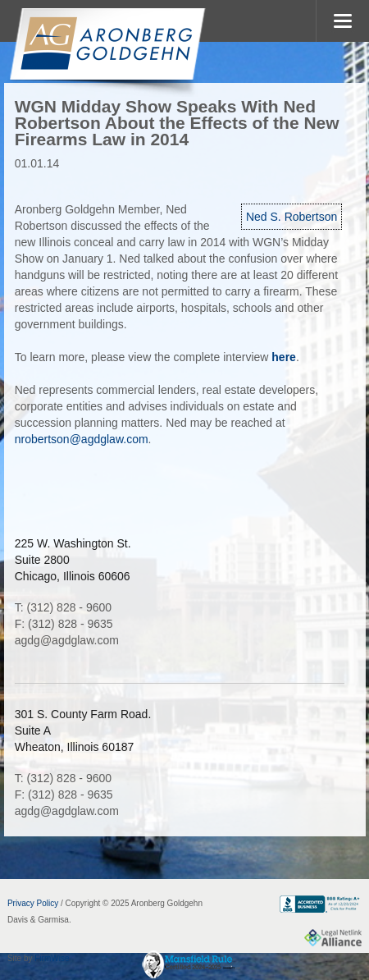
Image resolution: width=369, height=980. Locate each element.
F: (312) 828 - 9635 (64, 624)
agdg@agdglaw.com (67, 640)
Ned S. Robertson (292, 217)
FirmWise (52, 958)
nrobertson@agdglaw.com (82, 439)
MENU (342, 21)
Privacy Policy (33, 903)
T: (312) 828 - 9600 (63, 607)
